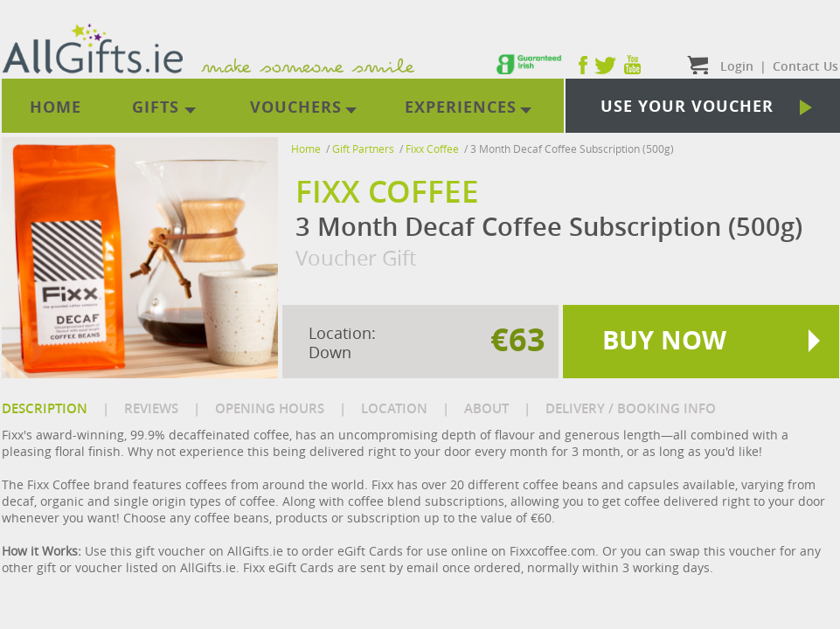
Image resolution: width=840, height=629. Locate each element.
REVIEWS (151, 408)
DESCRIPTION (45, 408)
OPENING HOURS (270, 408)
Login (737, 66)
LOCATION (394, 408)
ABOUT (486, 408)
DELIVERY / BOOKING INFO (631, 408)
